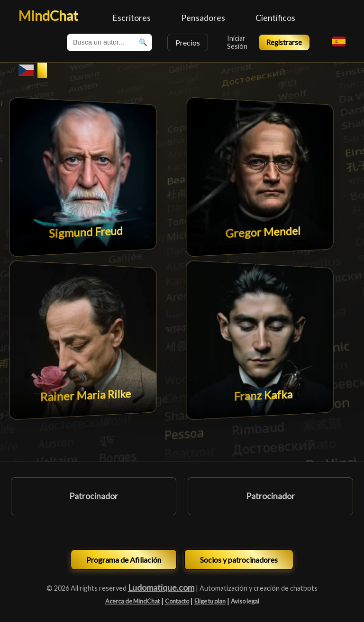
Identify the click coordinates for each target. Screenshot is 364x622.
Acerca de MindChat (132, 601)
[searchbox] (109, 42)
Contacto (177, 601)
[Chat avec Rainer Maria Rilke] (83, 340)
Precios (188, 42)
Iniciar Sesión (237, 42)
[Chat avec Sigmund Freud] (83, 177)
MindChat (48, 16)
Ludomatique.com (161, 588)
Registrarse (284, 42)
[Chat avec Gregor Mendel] (259, 177)
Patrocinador (94, 496)
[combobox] (109, 42)
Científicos (275, 18)
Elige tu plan (210, 601)
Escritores (132, 18)
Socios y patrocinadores (239, 560)
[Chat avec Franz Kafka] (259, 340)
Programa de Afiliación (124, 560)
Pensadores (203, 18)
